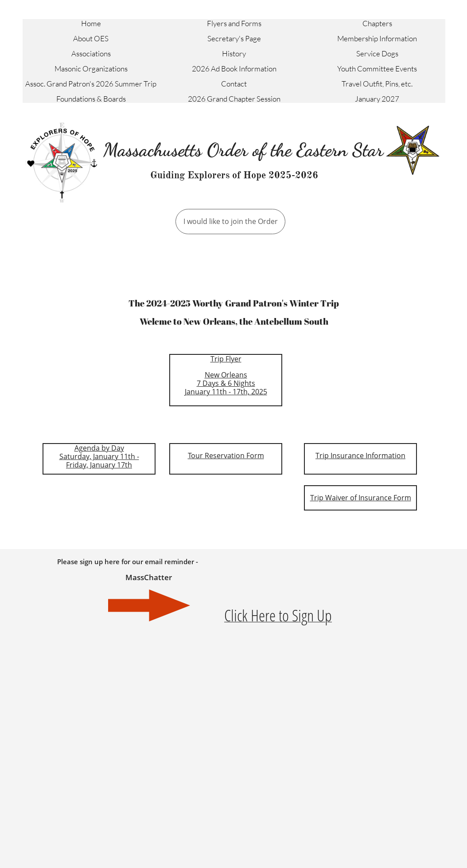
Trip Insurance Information (360, 456)
